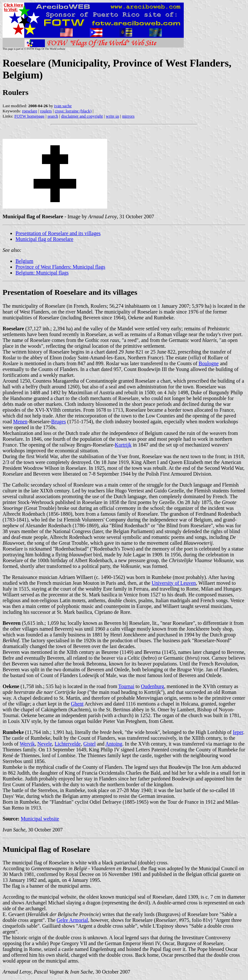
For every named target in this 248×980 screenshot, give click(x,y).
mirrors (128, 116)
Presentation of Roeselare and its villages (58, 233)
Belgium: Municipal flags (42, 273)
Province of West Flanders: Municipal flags (60, 267)
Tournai (126, 686)
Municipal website (40, 819)
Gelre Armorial (72, 920)
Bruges (59, 422)
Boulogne (209, 363)
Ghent (77, 704)
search (53, 116)
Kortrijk (123, 445)
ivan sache (63, 106)
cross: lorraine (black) (73, 111)
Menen (20, 422)
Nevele (45, 744)
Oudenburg (152, 686)
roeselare (30, 111)
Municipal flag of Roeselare (44, 239)
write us (113, 116)
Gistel (89, 744)
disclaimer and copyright (82, 116)
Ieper (238, 732)
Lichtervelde (68, 744)
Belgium (24, 261)
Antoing (114, 744)
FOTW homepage (29, 116)
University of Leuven (174, 583)
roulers (46, 111)
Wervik (27, 744)
